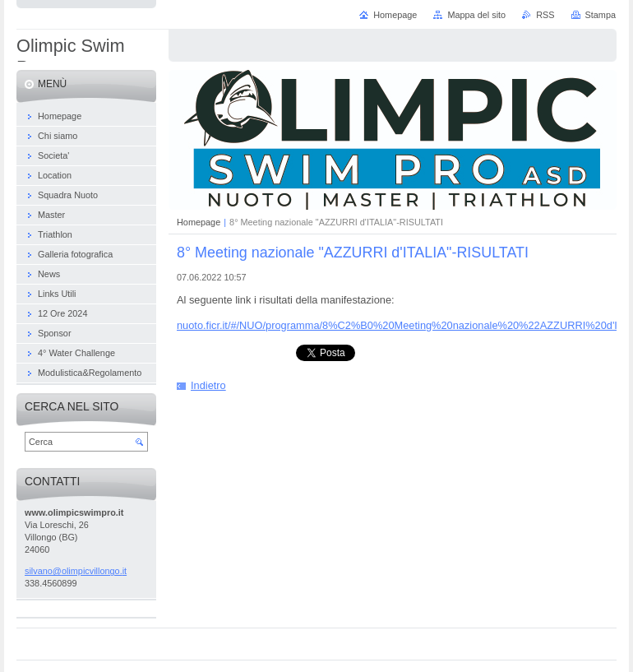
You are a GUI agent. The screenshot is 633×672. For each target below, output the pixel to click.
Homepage (199, 222)
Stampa (601, 15)
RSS (545, 15)
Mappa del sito (476, 15)
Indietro (208, 385)
